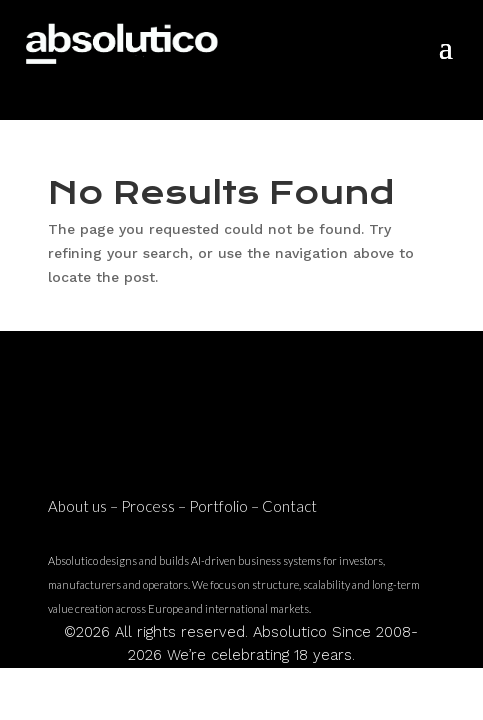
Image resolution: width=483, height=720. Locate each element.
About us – (84, 506)
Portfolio (218, 506)
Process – (155, 506)
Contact (289, 506)
